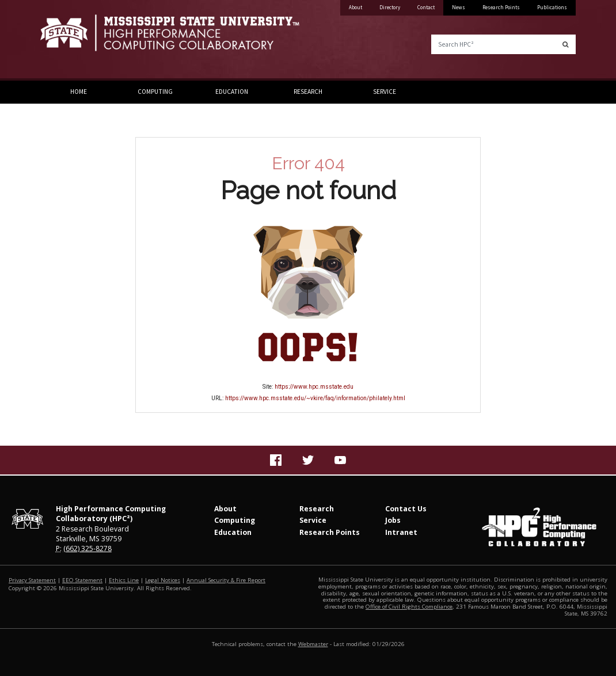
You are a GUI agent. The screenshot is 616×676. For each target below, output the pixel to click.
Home (79, 92)
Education (232, 92)
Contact (426, 7)
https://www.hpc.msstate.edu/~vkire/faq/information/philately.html (315, 398)
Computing (155, 92)
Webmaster (313, 644)
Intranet (401, 532)
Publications (552, 7)
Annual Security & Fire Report (226, 580)
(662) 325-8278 (88, 548)
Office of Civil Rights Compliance (409, 607)
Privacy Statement (32, 580)
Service (385, 92)
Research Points (501, 7)
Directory (390, 7)
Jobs (393, 520)
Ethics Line (124, 580)
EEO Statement (82, 580)
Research (308, 92)
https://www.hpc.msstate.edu (314, 387)
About (355, 7)
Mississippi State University (69, 40)
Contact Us (406, 509)
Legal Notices (163, 580)
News (459, 7)
